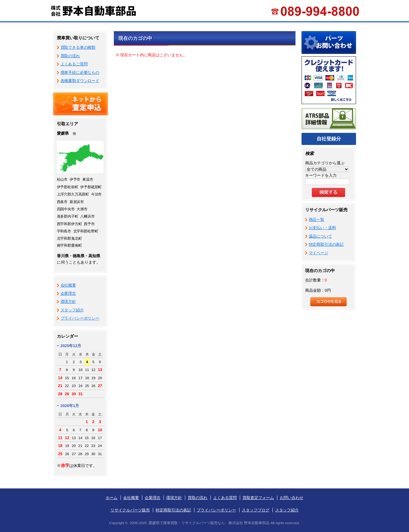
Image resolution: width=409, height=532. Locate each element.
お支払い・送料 (322, 228)
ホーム (112, 498)
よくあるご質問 (74, 64)
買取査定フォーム (258, 498)
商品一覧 (317, 220)
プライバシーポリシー (80, 318)
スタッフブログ (256, 510)
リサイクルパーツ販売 (130, 510)
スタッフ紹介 (72, 310)
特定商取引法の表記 (326, 244)
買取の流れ (70, 56)
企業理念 (68, 293)
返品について (320, 236)
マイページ (318, 253)
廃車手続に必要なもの (80, 72)
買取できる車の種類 (78, 47)
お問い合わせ (292, 498)
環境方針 (68, 302)
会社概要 (68, 285)
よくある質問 (225, 498)
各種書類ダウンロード (80, 81)
